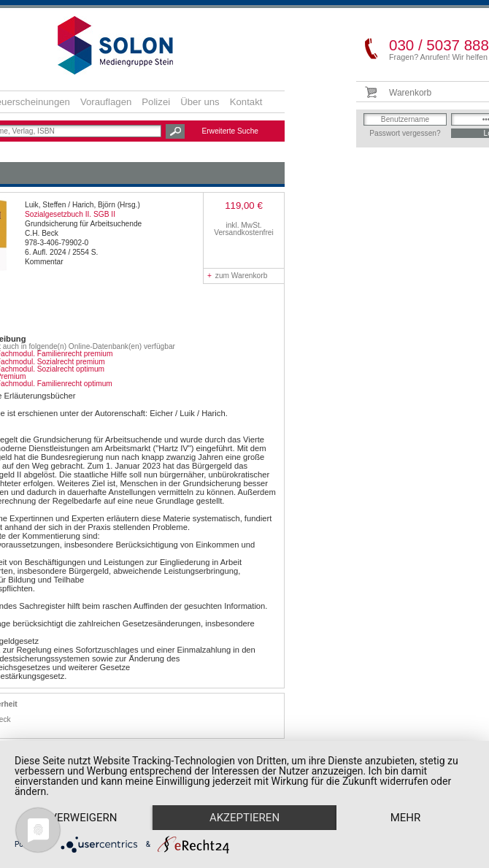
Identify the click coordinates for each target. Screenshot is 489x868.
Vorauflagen (106, 102)
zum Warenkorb (237, 276)
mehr (86, 817)
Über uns (200, 102)
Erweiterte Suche (230, 131)
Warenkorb (410, 93)
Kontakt (246, 102)
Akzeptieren (252, 791)
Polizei (156, 102)
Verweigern (86, 791)
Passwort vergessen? (405, 133)
